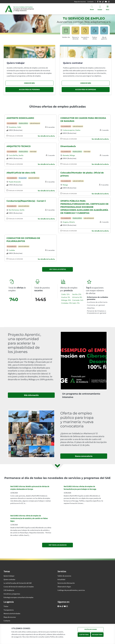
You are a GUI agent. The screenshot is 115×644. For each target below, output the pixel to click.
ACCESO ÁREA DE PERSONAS (29, 89)
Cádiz (19, 127)
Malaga (65, 185)
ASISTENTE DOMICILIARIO (20, 118)
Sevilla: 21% (77, 294)
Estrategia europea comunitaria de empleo (18, 597)
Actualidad (61, 579)
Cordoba (12, 250)
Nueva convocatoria (84, 456)
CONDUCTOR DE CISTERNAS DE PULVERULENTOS (23, 240)
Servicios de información (66, 583)
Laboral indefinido (34, 178)
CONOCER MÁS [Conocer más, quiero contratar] (86, 83)
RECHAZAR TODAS (97, 635)
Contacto (7, 621)
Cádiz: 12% (65, 294)
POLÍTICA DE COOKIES (91, 629)
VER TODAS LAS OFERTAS (58, 269)
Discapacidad (23, 178)
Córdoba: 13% (66, 303)
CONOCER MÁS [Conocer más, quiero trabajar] (29, 83)
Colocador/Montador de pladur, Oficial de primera (82, 174)
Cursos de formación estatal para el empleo (19, 587)
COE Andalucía (9, 590)
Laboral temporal (35, 123)
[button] (92, 10)
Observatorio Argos (64, 587)
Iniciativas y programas (12, 594)
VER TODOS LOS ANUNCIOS (58, 545)
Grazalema (13, 127)
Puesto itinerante (15, 182)
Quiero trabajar (9, 576)
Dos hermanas (14, 210)
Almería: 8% (77, 297)
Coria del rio (13, 155)
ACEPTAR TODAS (84, 635)
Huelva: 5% (66, 297)
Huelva (78, 130)
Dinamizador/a (68, 146)
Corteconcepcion (69, 130)
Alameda (66, 155)
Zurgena (66, 222)
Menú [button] (108, 10)
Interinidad (33, 152)
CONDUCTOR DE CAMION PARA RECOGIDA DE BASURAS (83, 120)
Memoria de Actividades (12, 613)
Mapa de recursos (10, 617)
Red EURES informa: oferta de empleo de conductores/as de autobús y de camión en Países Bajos (29, 518)
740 (14, 299)
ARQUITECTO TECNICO (19, 146)
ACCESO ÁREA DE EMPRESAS (86, 89)
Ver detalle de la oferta (46, 136)
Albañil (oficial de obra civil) (21, 173)
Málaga (72, 155)
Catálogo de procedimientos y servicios (71, 590)
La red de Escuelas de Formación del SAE (18, 583)
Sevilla (21, 155)
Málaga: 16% (66, 300)
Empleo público (23, 123)
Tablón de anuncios (64, 576)
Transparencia (9, 610)
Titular (6, 606)
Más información (31, 395)
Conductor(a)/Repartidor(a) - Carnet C (26, 201)
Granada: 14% (78, 300)
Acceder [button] (100, 10)
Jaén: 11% (76, 303)
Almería (72, 222)
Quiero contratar (9, 579)
